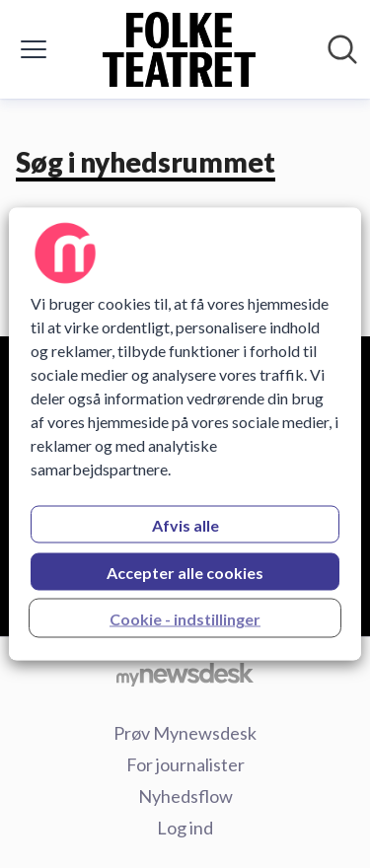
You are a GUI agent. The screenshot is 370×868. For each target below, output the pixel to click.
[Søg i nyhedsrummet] (342, 49)
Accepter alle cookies (185, 573)
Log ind (185, 828)
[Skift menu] (34, 49)
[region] (185, 434)
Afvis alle (185, 525)
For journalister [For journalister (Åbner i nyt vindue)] (185, 764)
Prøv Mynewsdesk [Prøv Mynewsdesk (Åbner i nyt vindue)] (185, 733)
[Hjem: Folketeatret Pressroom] (180, 49)
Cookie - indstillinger (185, 619)
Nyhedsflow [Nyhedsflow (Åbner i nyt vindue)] (185, 796)
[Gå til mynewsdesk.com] (185, 674)
